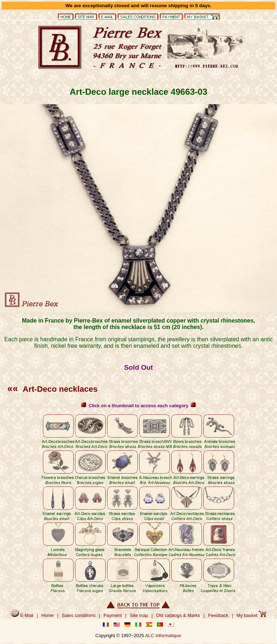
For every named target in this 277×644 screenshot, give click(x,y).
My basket (252, 615)
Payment (113, 615)
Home (48, 615)
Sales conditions (78, 615)
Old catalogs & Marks (178, 615)
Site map (139, 615)
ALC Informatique (163, 636)
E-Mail (22, 615)
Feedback (218, 615)
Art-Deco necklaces (52, 389)
